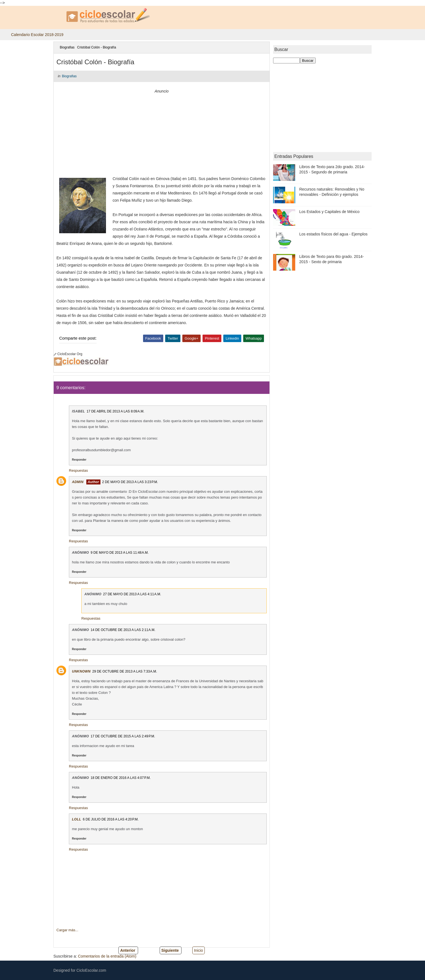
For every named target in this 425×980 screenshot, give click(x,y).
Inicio (199, 950)
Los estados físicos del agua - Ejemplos (334, 234)
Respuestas (78, 470)
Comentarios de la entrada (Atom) (107, 956)
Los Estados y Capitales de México (330, 212)
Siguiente (170, 950)
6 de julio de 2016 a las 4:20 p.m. (111, 819)
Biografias (67, 47)
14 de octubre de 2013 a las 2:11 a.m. (123, 630)
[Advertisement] (162, 134)
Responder (79, 460)
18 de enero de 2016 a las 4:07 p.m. (121, 778)
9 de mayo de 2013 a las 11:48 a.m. (120, 553)
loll (77, 819)
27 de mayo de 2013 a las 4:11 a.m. (132, 594)
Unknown (81, 671)
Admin (78, 482)
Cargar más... (67, 930)
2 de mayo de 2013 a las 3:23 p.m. (130, 482)
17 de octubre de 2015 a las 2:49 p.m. (123, 736)
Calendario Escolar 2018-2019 (37, 35)
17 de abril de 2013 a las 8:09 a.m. (116, 411)
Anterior (128, 950)
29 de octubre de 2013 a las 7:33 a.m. (125, 671)
